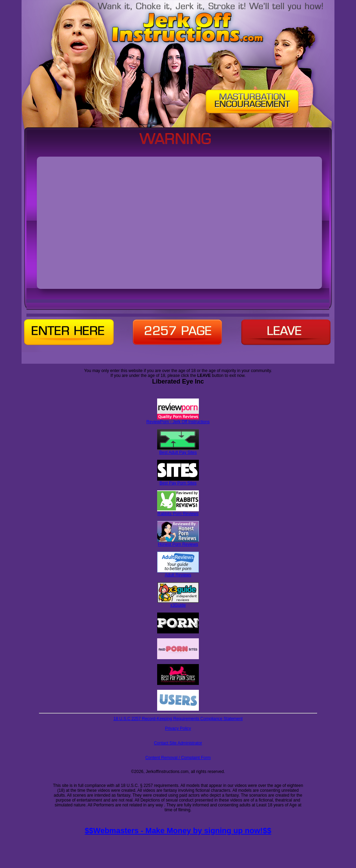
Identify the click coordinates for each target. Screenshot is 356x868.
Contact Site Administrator (178, 743)
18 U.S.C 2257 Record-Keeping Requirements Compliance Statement (178, 719)
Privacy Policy (178, 728)
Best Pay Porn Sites (178, 481)
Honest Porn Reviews (178, 542)
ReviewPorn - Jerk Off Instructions (178, 420)
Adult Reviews (178, 573)
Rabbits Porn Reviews (178, 512)
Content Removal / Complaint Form (178, 758)
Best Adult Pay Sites (178, 451)
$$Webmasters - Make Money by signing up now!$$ (178, 831)
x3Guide (178, 603)
